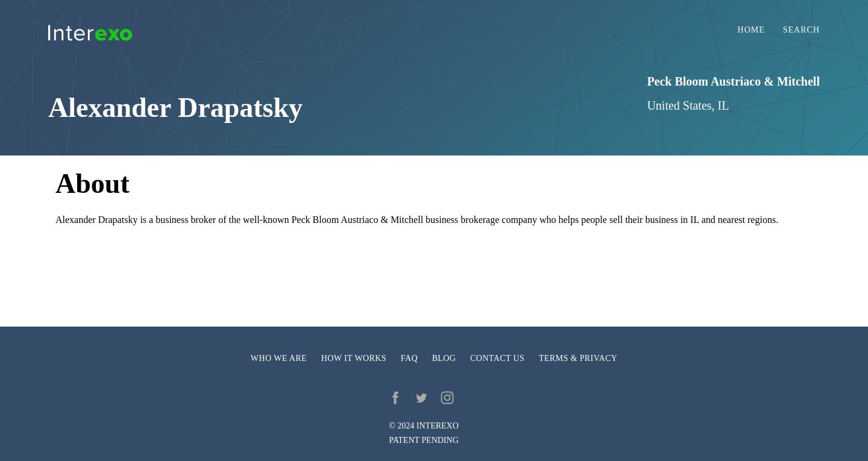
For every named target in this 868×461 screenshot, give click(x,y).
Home (751, 30)
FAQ (409, 358)
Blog (444, 358)
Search (801, 30)
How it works (354, 358)
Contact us (497, 358)
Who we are (279, 358)
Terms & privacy (578, 358)
